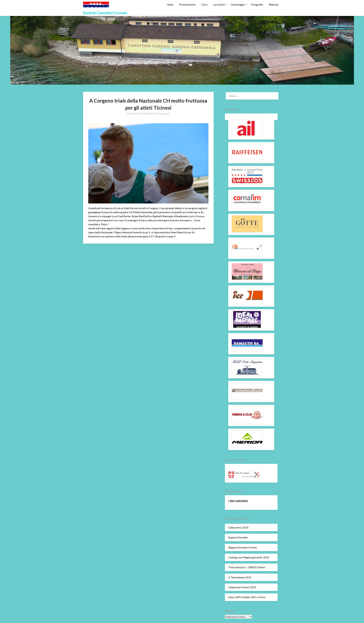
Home (170, 5)
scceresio (165, 113)
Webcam (274, 5)
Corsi (204, 5)
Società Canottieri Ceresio (105, 13)
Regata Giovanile (238, 537)
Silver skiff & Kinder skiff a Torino (247, 597)
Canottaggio (238, 5)
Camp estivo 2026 (238, 527)
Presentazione (187, 5)
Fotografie (257, 5)
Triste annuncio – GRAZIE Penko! (247, 567)
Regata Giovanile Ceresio (243, 547)
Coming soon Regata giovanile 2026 (249, 557)
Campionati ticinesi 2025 (242, 587)
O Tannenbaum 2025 (240, 577)
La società (219, 5)
